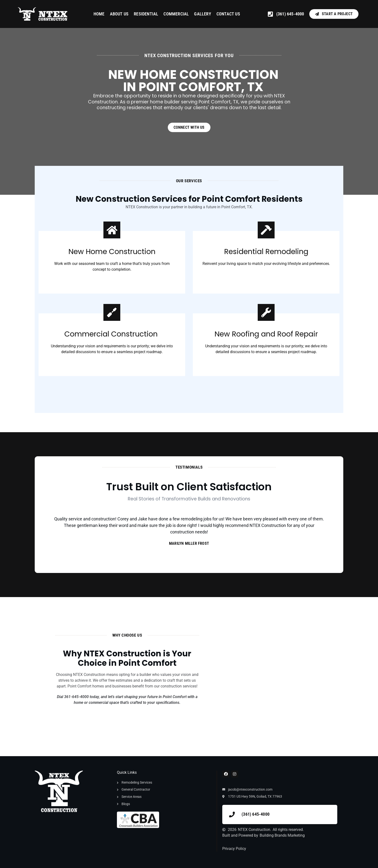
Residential (146, 14)
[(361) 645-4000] (232, 814)
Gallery (202, 14)
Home (99, 14)
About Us (119, 14)
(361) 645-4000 (256, 814)
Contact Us (228, 14)
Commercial (176, 14)
